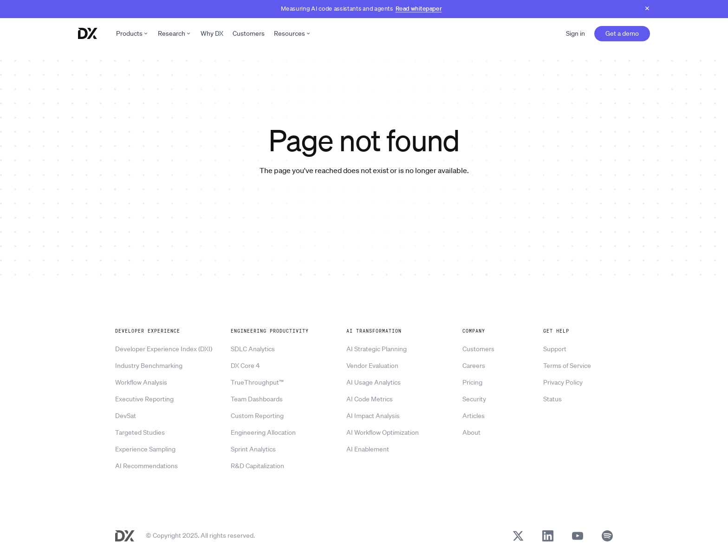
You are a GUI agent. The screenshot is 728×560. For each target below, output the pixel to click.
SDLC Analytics (253, 349)
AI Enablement (368, 449)
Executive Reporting (144, 399)
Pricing (472, 382)
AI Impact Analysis (373, 416)
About (471, 432)
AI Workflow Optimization (383, 432)
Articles (474, 416)
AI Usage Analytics (374, 382)
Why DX (212, 33)
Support (555, 349)
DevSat (126, 416)
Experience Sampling (145, 449)
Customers (249, 33)
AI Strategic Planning (377, 349)
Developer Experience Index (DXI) (164, 349)
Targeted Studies (140, 432)
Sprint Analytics (253, 449)
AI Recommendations (146, 466)
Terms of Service (567, 366)
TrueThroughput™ (257, 382)
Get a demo (622, 33)
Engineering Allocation (263, 432)
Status (552, 399)
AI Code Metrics (370, 399)
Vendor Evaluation (372, 366)
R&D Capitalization (257, 466)
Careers (474, 366)
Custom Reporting (257, 416)
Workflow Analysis (141, 382)
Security (474, 399)
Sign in (575, 33)
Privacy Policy (563, 382)
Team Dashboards (257, 399)
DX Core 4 (245, 366)
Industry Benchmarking (149, 366)
